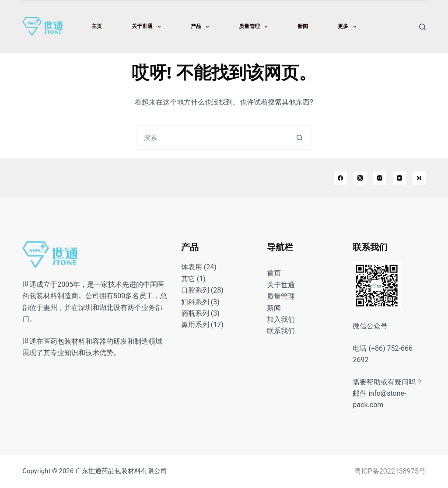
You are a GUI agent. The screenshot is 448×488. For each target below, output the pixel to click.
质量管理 (281, 296)
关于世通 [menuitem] (148, 27)
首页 (274, 273)
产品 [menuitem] (202, 27)
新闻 (274, 308)
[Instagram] (380, 178)
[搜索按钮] (299, 138)
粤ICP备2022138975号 (390, 471)
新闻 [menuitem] (303, 26)
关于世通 (281, 285)
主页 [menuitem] (97, 26)
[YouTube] (399, 178)
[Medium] (419, 178)
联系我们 (281, 331)
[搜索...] (212, 138)
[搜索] (422, 27)
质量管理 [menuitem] (255, 27)
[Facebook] (340, 178)
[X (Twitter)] (360, 178)
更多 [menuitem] (349, 27)
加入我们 (281, 319)
